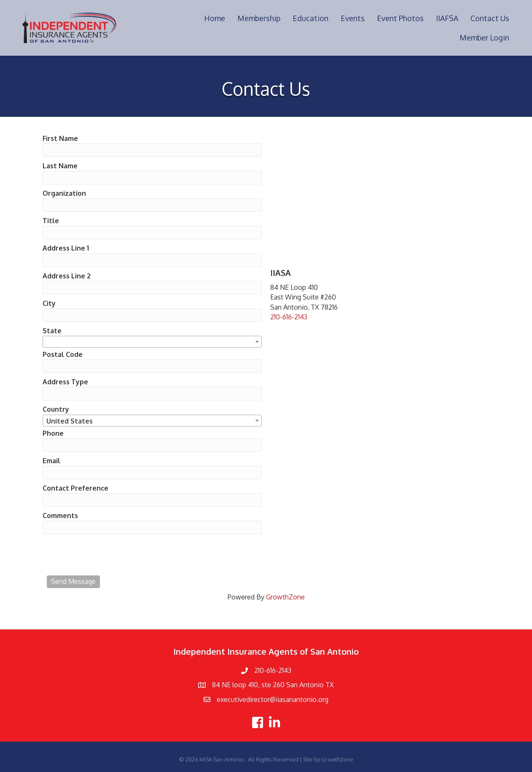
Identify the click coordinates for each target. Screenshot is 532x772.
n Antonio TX (314, 685)
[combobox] (152, 342)
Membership (259, 18)
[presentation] (111, 555)
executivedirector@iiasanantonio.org (273, 699)
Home (215, 18)
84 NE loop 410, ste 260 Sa (253, 685)
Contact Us (490, 18)
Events (353, 18)
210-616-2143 (289, 317)
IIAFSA (447, 18)
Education (310, 18)
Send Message (73, 581)
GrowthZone (285, 597)
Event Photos (400, 18)
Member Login (484, 38)
